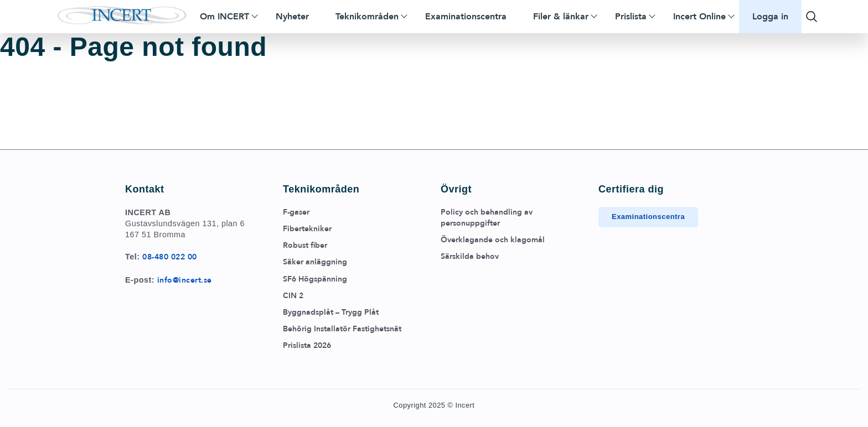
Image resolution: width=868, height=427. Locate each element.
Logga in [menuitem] (770, 17)
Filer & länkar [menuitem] (561, 17)
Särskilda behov (470, 256)
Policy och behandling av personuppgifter (487, 218)
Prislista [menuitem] (631, 17)
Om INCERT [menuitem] (224, 17)
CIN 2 (293, 296)
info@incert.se (185, 280)
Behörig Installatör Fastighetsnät (342, 329)
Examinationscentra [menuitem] (466, 17)
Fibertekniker (307, 229)
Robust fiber (305, 245)
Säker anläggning (315, 262)
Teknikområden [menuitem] (367, 17)
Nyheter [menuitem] (292, 17)
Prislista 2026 (307, 345)
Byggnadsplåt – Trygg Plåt (331, 312)
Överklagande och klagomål (493, 240)
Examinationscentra (648, 217)
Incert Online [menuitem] (699, 17)
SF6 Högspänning (315, 279)
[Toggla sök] (812, 17)
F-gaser (296, 212)
